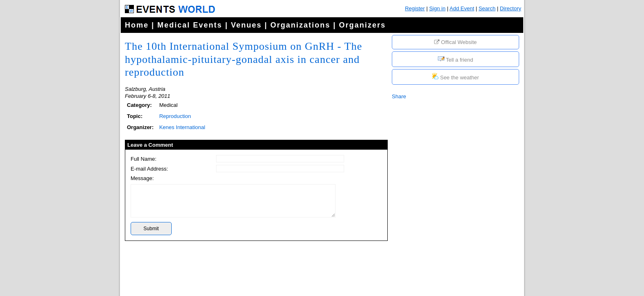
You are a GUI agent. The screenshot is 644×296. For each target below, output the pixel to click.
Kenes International (182, 127)
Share (399, 96)
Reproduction (175, 116)
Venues (246, 25)
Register (415, 8)
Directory (511, 8)
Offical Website (455, 42)
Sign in (437, 8)
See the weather (455, 77)
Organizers (362, 25)
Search (487, 8)
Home (137, 25)
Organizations (300, 25)
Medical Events (190, 25)
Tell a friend (455, 59)
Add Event (462, 8)
